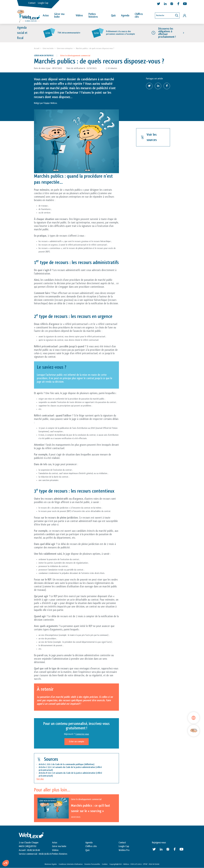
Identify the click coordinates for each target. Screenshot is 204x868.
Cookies (105, 864)
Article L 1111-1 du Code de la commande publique (61, 764)
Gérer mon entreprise (65, 48)
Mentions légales (51, 864)
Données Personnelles (92, 864)
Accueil (37, 48)
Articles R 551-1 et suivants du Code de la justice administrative (67, 773)
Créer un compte (77, 742)
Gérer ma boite (48, 48)
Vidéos (79, 15)
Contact (32, 3)
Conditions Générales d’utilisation (71, 864)
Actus (46, 15)
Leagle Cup (43, 3)
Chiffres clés (139, 15)
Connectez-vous (82, 734)
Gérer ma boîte (59, 15)
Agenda (125, 15)
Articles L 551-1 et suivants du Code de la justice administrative (67, 767)
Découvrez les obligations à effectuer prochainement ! (167, 33)
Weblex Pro (124, 850)
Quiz (113, 15)
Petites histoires (93, 15)
